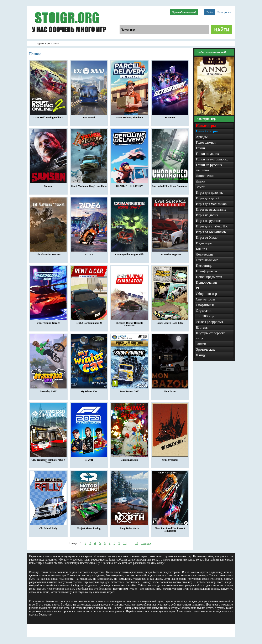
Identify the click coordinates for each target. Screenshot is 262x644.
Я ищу (201, 355)
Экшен (201, 344)
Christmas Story (129, 459)
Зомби (201, 187)
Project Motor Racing (89, 527)
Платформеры (206, 271)
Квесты (201, 249)
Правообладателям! (184, 12)
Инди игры (204, 243)
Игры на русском (209, 221)
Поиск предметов (209, 277)
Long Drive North (129, 527)
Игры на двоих (207, 215)
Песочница (204, 266)
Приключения (206, 282)
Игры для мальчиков (211, 204)
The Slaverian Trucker (48, 253)
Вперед (146, 543)
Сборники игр (206, 294)
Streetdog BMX (48, 390)
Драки (201, 181)
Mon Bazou (170, 390)
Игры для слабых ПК (212, 226)
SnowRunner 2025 (129, 390)
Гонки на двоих (207, 154)
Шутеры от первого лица (211, 336)
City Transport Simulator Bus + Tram (48, 460)
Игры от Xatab (207, 238)
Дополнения (205, 176)
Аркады (202, 137)
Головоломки (206, 142)
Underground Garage (48, 322)
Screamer (170, 117)
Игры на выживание (211, 209)
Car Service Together (170, 253)
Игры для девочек (209, 193)
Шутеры (202, 327)
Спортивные (205, 305)
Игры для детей (208, 198)
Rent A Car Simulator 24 (89, 322)
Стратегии (204, 311)
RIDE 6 (89, 253)
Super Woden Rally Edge (170, 322)
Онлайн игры (207, 131)
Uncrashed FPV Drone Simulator (170, 185)
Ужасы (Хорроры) (209, 322)
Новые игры (206, 126)
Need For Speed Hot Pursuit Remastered (170, 529)
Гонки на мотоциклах (212, 159)
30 (137, 543)
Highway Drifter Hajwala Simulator (129, 323)
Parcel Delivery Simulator (129, 117)
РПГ (199, 288)
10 (125, 543)
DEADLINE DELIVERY (129, 185)
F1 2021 (89, 459)
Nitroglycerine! (170, 459)
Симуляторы (205, 299)
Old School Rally (48, 527)
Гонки (200, 148)
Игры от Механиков (211, 232)
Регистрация (224, 12)
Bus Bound (89, 117)
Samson (48, 185)
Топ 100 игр (205, 316)
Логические (205, 254)
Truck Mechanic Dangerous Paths (89, 185)
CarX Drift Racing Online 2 (48, 117)
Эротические (206, 349)
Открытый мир (207, 260)
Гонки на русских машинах (209, 168)
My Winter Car (89, 390)
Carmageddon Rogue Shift (129, 253)
